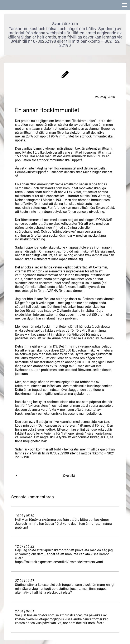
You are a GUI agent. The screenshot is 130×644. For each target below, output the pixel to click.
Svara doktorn (65, 24)
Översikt (69, 476)
